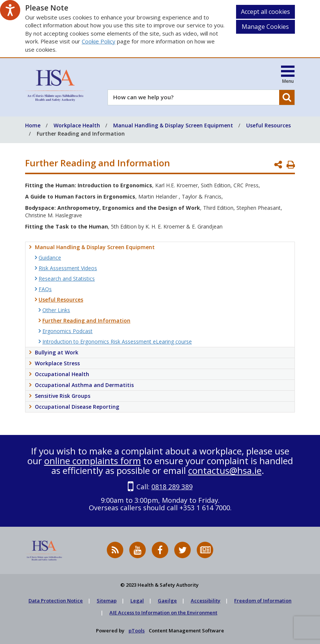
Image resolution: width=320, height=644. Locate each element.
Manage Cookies (265, 27)
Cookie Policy (99, 41)
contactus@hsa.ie (225, 470)
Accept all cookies (265, 12)
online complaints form (93, 461)
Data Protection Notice (56, 601)
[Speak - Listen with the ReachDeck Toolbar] (10, 10)
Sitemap (107, 601)
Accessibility (206, 601)
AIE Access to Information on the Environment (163, 613)
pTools (137, 631)
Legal (137, 601)
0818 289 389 (172, 487)
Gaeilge (167, 601)
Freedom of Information (263, 601)
